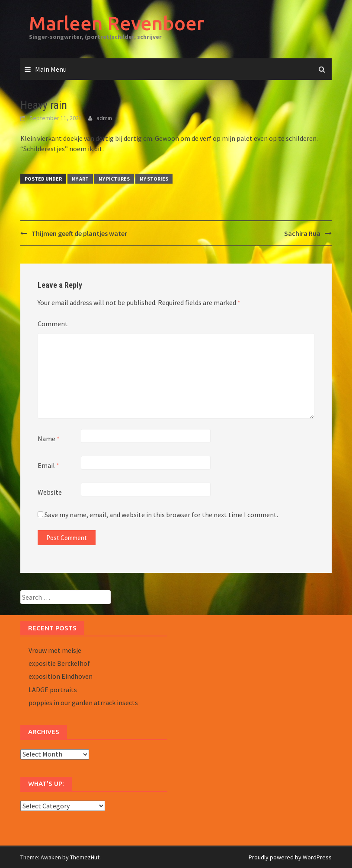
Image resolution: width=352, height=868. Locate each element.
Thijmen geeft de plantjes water (79, 233)
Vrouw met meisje (55, 650)
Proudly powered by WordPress (290, 857)
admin (104, 118)
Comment (53, 324)
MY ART (80, 179)
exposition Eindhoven (61, 676)
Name (49, 439)
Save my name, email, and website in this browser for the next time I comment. (161, 515)
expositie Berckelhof (59, 663)
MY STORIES (154, 179)
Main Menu (51, 69)
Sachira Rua (302, 233)
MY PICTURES (114, 179)
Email (48, 465)
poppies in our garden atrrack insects (83, 703)
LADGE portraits (53, 690)
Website (50, 492)
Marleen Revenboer (117, 23)
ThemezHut (85, 857)
